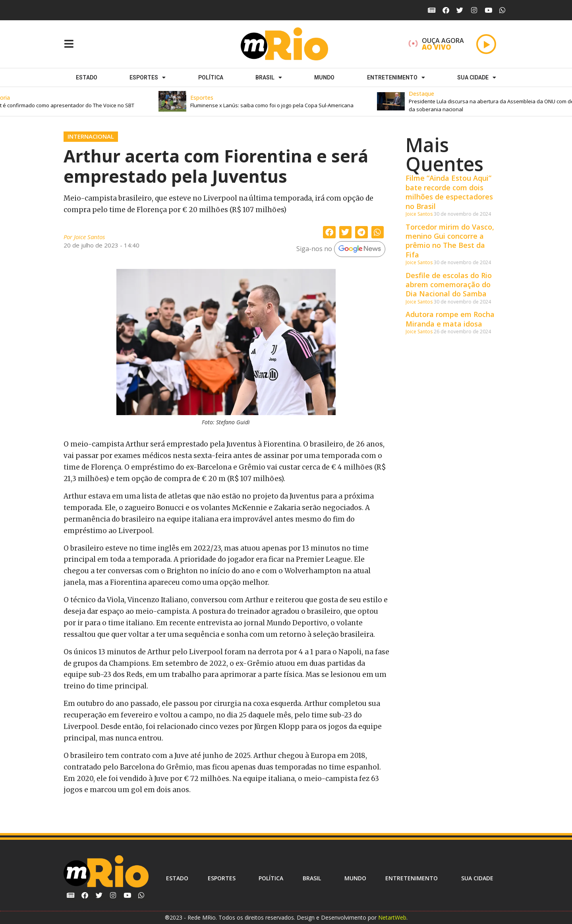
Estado (87, 77)
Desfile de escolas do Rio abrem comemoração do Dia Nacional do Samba (449, 285)
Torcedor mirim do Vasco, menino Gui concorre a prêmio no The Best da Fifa (450, 241)
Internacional (91, 136)
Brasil (269, 77)
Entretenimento (396, 77)
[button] (277, 101)
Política (211, 77)
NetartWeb (392, 917)
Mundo (324, 77)
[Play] (486, 44)
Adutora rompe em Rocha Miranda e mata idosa (450, 319)
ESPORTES (148, 77)
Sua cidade (477, 77)
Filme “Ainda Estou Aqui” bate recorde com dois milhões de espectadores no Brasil (449, 192)
